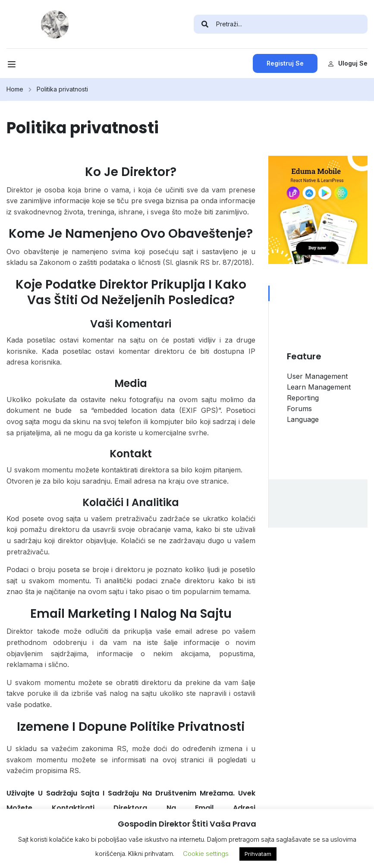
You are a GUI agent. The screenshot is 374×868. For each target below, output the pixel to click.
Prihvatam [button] (258, 854)
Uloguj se (348, 63)
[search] (205, 24)
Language (303, 419)
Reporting (303, 398)
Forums (299, 409)
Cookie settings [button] (206, 854)
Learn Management (319, 387)
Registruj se (285, 63)
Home (15, 89)
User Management (317, 376)
